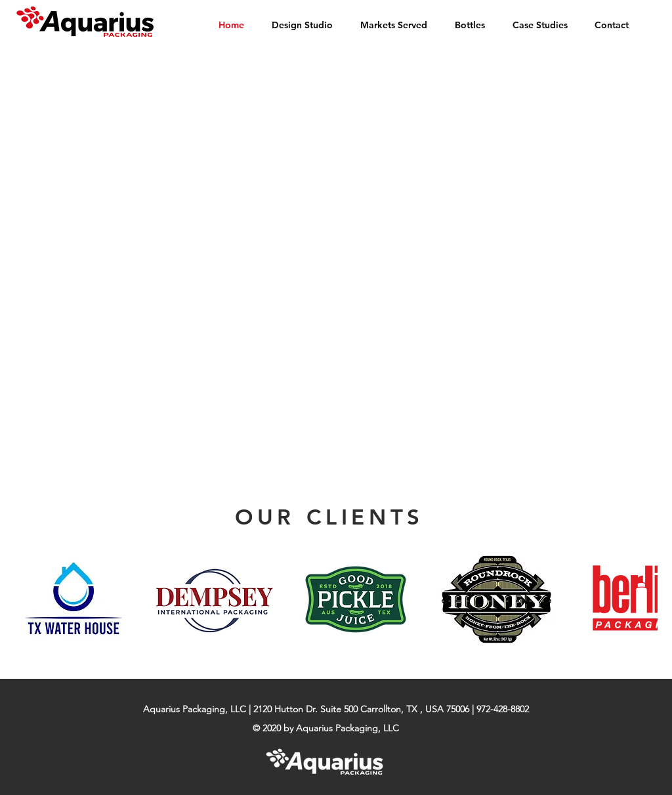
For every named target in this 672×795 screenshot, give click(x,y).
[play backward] (31, 599)
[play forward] (641, 599)
